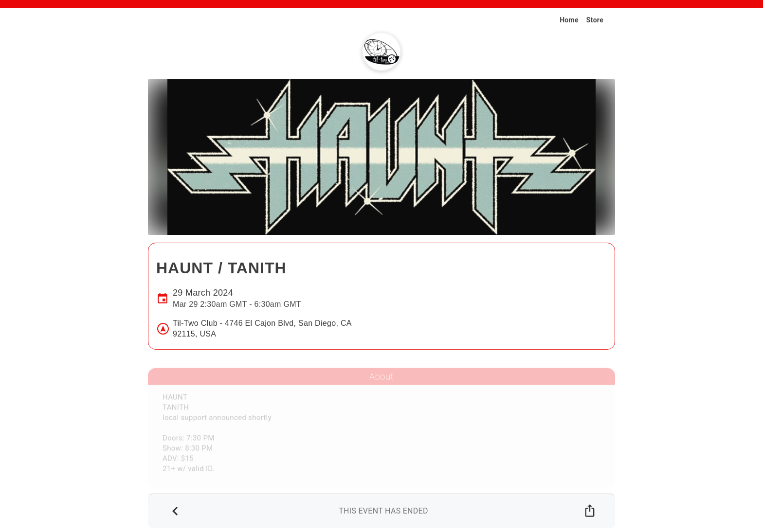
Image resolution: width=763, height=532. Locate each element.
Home (569, 20)
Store (595, 20)
